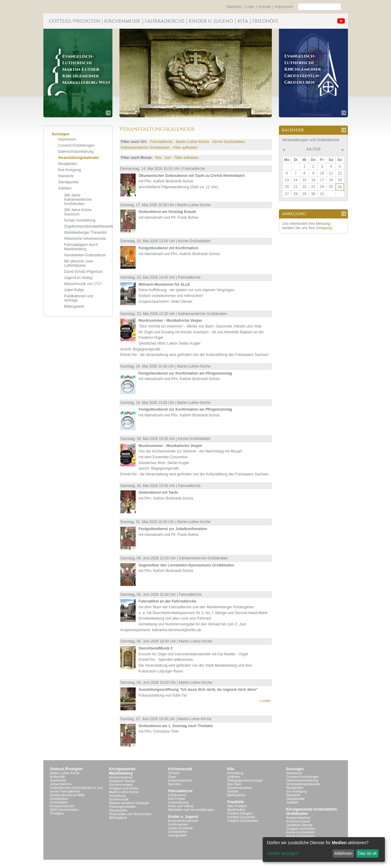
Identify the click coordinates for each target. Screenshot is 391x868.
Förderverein (177, 795)
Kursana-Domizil (62, 806)
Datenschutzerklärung (76, 152)
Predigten (57, 813)
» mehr (265, 701)
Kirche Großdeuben (300, 836)
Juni (168, 158)
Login (250, 7)
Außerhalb (58, 777)
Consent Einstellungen (76, 145)
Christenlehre (178, 832)
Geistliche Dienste (122, 781)
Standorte (66, 176)
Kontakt (265, 7)
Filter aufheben (185, 148)
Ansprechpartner (121, 777)
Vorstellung (235, 773)
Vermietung (117, 796)
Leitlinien (234, 777)
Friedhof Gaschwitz (241, 817)
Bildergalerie (74, 306)
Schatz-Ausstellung (80, 220)
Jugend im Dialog (78, 278)
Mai (158, 158)
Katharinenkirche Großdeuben (146, 148)
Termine (174, 773)
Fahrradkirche (162, 142)
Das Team (235, 784)
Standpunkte (68, 182)
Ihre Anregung (69, 170)
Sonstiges (295, 769)
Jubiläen (65, 188)
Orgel (172, 777)
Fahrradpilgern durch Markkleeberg (81, 247)
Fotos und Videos (181, 806)
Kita (231, 769)
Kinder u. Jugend (183, 817)
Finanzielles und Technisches (130, 814)
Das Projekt (176, 799)
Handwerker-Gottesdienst (85, 255)
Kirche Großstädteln (229, 142)
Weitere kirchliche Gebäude (129, 803)
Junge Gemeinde (180, 828)
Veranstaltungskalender (79, 158)
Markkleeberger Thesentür (86, 233)
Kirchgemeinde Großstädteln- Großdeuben (312, 811)
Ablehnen (343, 853)
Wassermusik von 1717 (83, 284)
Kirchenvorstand (121, 785)
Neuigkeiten (68, 164)
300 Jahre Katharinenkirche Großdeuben (78, 200)
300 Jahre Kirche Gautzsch (78, 212)
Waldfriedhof (236, 810)
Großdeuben (59, 799)
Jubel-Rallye (74, 290)
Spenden (175, 784)
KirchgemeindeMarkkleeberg (122, 771)
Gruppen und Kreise (124, 788)
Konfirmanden (178, 824)
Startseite (234, 7)
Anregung (323, 228)
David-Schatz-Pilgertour (84, 272)
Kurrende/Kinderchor (183, 821)
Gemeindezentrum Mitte (68, 795)
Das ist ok (367, 853)
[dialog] (324, 850)
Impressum (284, 7)
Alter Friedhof (237, 806)
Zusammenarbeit (239, 788)
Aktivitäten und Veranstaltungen (191, 810)
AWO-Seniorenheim (64, 810)
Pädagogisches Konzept (245, 780)
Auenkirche (58, 780)
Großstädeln (59, 802)
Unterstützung (178, 802)
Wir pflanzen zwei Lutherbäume (79, 263)
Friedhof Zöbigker (240, 813)
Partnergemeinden (122, 807)
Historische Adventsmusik (85, 239)
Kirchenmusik (119, 799)
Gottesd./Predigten (66, 769)
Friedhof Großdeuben (243, 821)
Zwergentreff (177, 835)
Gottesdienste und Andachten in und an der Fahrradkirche (76, 789)
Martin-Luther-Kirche (193, 142)
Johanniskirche (61, 784)
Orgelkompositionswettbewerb (89, 226)
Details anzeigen (283, 853)
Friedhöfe (236, 802)
